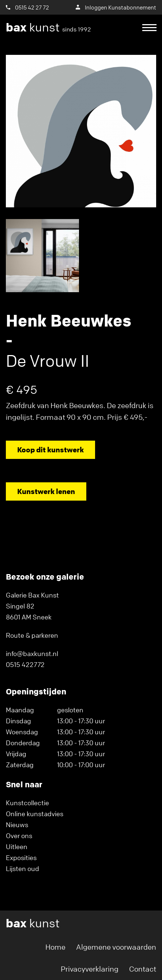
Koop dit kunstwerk (50, 450)
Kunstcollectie (27, 803)
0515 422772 (25, 664)
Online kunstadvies (35, 814)
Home (55, 947)
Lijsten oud (22, 868)
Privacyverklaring (90, 969)
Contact (143, 969)
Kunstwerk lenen (46, 491)
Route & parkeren (32, 635)
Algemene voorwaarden (116, 947)
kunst (48, 27)
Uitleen (17, 847)
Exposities (21, 857)
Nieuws (17, 825)
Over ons (19, 836)
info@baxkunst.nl (32, 653)
